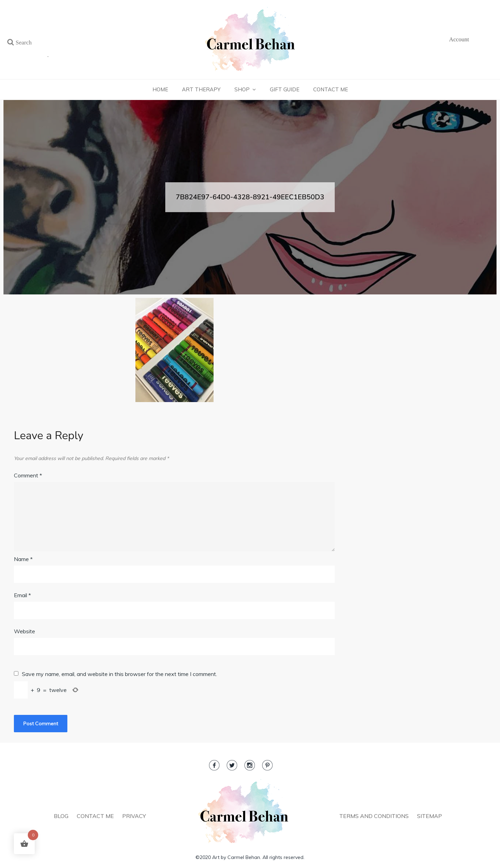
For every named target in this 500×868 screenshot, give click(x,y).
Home (160, 89)
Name (23, 559)
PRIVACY (134, 816)
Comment (28, 475)
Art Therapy (201, 89)
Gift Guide (285, 89)
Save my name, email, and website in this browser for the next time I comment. (119, 674)
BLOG (61, 816)
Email (22, 595)
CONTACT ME (95, 816)
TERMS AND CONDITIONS (374, 816)
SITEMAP (430, 816)
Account (459, 39)
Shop (242, 89)
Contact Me (331, 89)
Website (24, 631)
